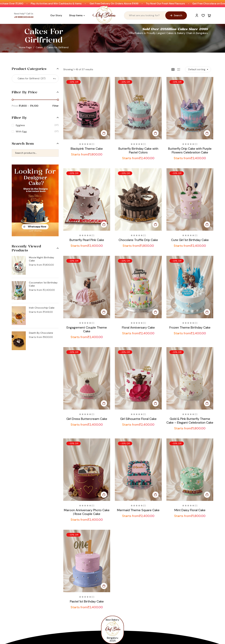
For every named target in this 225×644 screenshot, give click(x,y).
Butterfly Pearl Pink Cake (87, 240)
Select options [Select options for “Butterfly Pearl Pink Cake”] (104, 224)
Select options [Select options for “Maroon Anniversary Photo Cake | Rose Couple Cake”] (104, 495)
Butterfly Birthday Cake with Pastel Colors (138, 150)
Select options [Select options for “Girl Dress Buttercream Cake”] (104, 403)
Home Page (25, 47)
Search (54, 153)
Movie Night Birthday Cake (41, 259)
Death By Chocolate (41, 333)
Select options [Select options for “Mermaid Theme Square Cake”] (155, 495)
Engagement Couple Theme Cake (87, 329)
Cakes (39, 47)
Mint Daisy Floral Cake (190, 510)
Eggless (20, 125)
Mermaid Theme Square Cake (138, 510)
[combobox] (35, 79)
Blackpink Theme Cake (87, 149)
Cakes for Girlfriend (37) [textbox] (35, 79)
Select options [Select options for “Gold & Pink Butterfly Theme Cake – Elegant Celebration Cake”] (207, 403)
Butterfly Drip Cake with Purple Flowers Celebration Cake (190, 150)
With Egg (21, 132)
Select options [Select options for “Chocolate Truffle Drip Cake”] (155, 224)
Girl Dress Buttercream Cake (87, 419)
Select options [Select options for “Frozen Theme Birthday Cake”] (207, 312)
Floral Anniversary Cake (138, 327)
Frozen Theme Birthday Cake (190, 327)
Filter (56, 106)
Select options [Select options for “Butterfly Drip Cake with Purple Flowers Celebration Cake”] (207, 133)
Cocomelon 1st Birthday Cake (43, 284)
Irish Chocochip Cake (42, 308)
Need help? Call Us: (24, 14)
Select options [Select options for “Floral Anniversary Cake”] (155, 312)
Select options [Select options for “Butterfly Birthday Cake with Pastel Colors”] (155, 133)
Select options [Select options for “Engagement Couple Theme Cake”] (104, 312)
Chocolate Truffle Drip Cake (138, 240)
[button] (35, 227)
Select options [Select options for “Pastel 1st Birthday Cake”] (104, 586)
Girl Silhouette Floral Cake (138, 419)
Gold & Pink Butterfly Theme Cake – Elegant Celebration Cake (190, 421)
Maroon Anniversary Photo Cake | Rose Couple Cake (87, 512)
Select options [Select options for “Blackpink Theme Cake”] (104, 133)
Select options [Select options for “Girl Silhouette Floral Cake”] (155, 403)
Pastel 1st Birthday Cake (87, 601)
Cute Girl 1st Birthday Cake (190, 240)
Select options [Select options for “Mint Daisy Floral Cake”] (207, 495)
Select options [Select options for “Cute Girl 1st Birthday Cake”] (207, 224)
